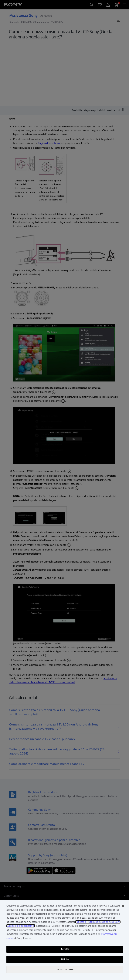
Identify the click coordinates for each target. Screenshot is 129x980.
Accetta (65, 949)
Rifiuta (65, 959)
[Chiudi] (123, 906)
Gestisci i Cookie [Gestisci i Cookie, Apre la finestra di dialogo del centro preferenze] (65, 970)
